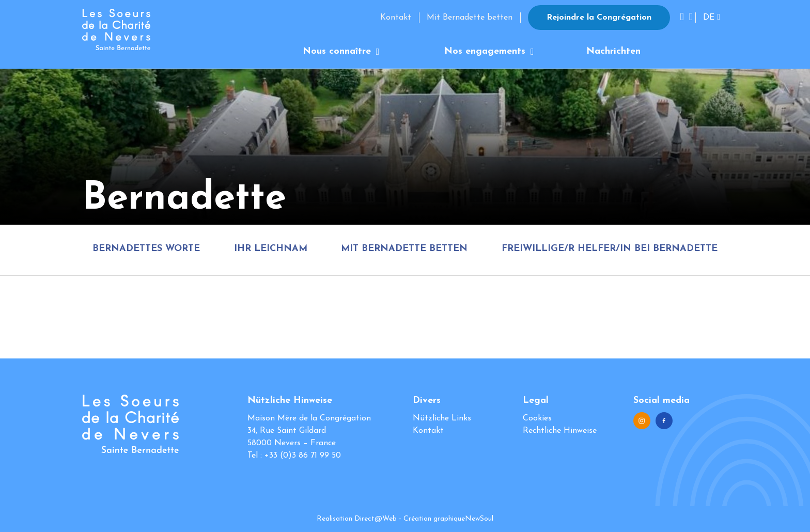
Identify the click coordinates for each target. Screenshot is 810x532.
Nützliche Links (442, 418)
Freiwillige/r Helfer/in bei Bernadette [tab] (610, 249)
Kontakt (396, 18)
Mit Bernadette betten (470, 18)
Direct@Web (376, 519)
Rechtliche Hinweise (560, 431)
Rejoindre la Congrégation (599, 18)
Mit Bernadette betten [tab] (404, 249)
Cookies (537, 418)
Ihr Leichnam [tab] (271, 249)
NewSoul (479, 519)
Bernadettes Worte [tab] (146, 249)
